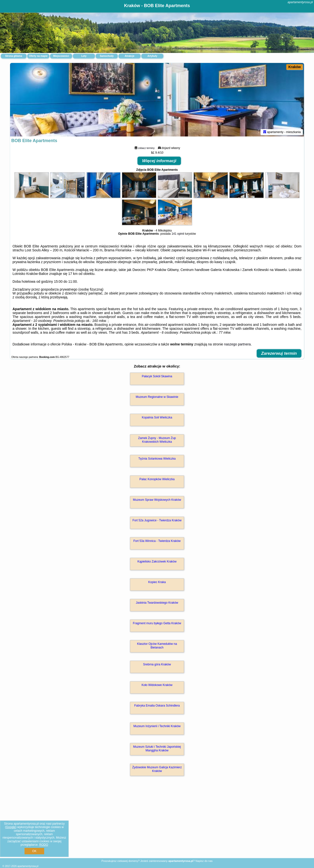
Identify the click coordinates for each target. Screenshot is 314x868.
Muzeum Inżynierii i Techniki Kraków (157, 726)
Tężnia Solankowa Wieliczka (157, 459)
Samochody (107, 56)
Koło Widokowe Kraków (157, 685)
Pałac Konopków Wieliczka (157, 479)
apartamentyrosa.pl (300, 2)
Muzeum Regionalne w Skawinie (157, 397)
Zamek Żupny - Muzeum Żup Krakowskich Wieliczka (157, 440)
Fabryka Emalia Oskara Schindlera (157, 706)
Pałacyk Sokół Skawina (157, 376)
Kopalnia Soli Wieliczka (157, 417)
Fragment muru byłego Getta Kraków (157, 623)
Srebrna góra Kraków (157, 664)
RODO (44, 845)
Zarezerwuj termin (279, 353)
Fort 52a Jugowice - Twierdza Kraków (157, 520)
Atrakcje (129, 56)
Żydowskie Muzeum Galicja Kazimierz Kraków (157, 769)
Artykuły (152, 56)
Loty (84, 56)
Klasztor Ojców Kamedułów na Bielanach (157, 646)
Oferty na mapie (38, 56)
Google (11, 827)
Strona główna (14, 56)
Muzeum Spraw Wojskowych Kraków (157, 500)
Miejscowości (61, 56)
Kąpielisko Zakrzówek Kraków (157, 562)
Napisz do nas (204, 861)
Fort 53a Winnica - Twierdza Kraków (157, 541)
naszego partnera (237, 344)
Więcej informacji (159, 161)
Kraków (294, 67)
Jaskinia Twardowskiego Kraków (157, 603)
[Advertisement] (157, 822)
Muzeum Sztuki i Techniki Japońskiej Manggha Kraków (157, 748)
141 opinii (178, 234)
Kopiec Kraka (157, 582)
